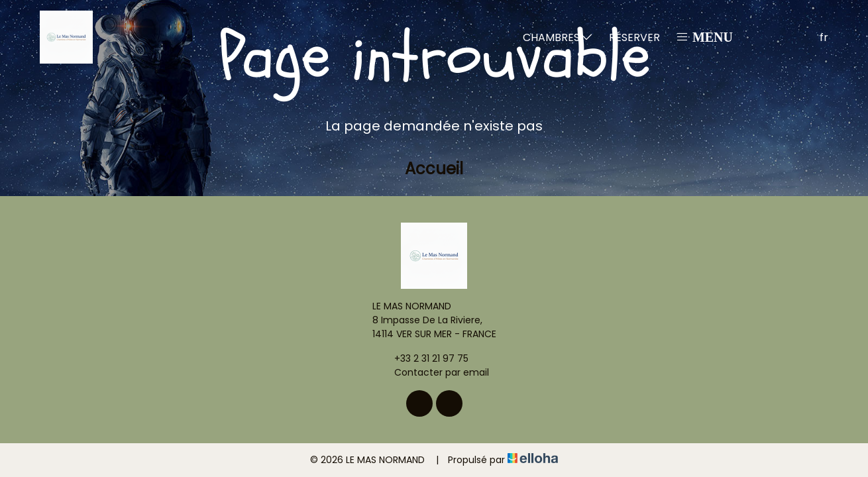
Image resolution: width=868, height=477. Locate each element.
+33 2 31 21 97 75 (424, 358)
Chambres (558, 37)
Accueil (434, 169)
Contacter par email (434, 372)
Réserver (634, 37)
